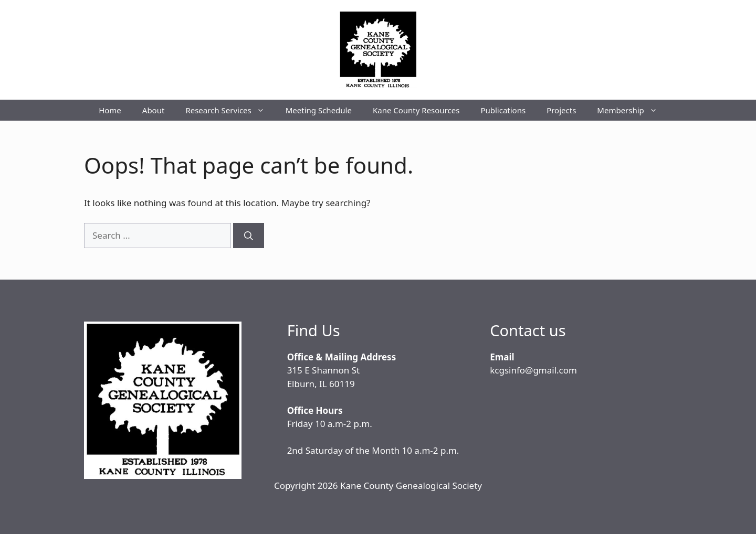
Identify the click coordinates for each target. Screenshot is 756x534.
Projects (561, 110)
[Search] (249, 236)
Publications (503, 110)
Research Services (230, 110)
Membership (632, 110)
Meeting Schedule (319, 110)
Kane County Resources (416, 110)
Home (110, 110)
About (154, 110)
